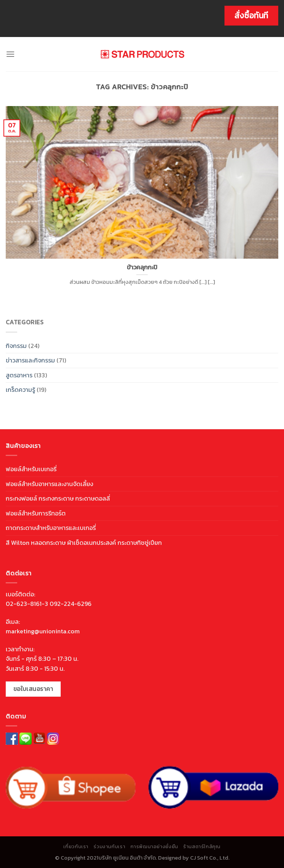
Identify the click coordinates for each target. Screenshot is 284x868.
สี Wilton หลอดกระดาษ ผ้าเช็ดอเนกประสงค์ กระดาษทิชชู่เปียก (84, 543)
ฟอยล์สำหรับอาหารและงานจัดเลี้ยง (49, 484)
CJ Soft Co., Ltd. (210, 858)
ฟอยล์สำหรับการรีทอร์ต (36, 513)
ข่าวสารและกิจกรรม (30, 360)
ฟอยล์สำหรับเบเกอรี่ (31, 469)
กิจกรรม (16, 346)
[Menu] (10, 54)
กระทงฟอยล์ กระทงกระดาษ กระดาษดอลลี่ (58, 498)
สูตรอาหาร (19, 375)
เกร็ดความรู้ (20, 390)
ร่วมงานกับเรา (109, 847)
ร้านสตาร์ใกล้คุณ (202, 847)
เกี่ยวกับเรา (76, 847)
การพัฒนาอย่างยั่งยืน (154, 847)
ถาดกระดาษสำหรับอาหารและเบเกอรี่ (51, 528)
